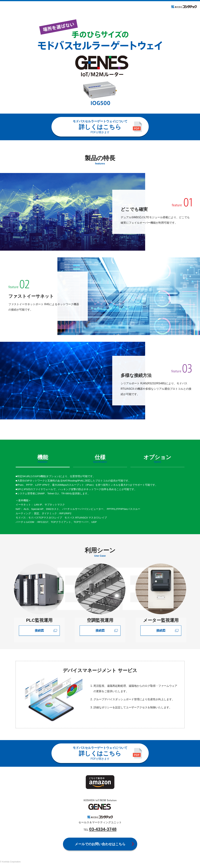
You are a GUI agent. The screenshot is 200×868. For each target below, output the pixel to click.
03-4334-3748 (103, 829)
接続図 (39, 630)
